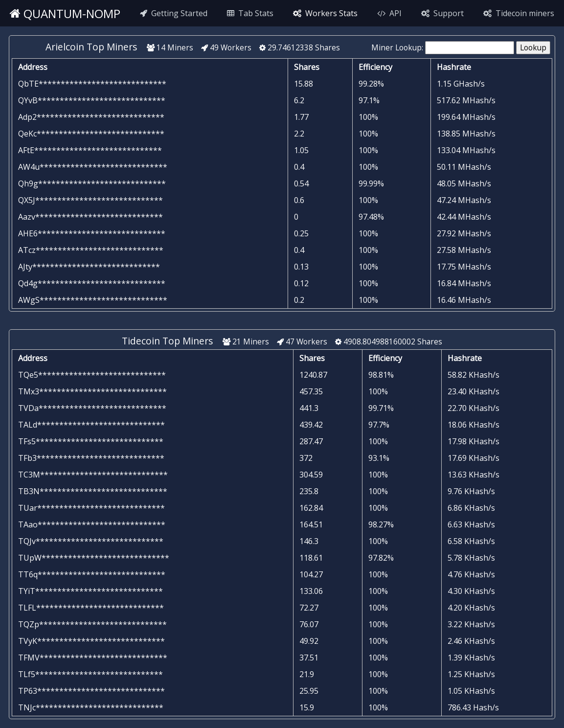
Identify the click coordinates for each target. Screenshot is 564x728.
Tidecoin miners (519, 13)
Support (442, 13)
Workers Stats (325, 13)
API (389, 13)
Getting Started (174, 13)
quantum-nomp (65, 13)
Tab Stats (250, 13)
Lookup (533, 48)
